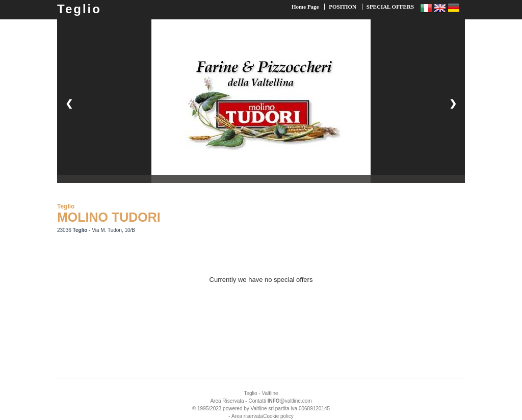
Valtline (270, 393)
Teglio (79, 9)
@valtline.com (290, 401)
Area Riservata (227, 401)
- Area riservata (246, 416)
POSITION (343, 7)
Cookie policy (278, 416)
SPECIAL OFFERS (390, 7)
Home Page (305, 7)
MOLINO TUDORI (109, 217)
